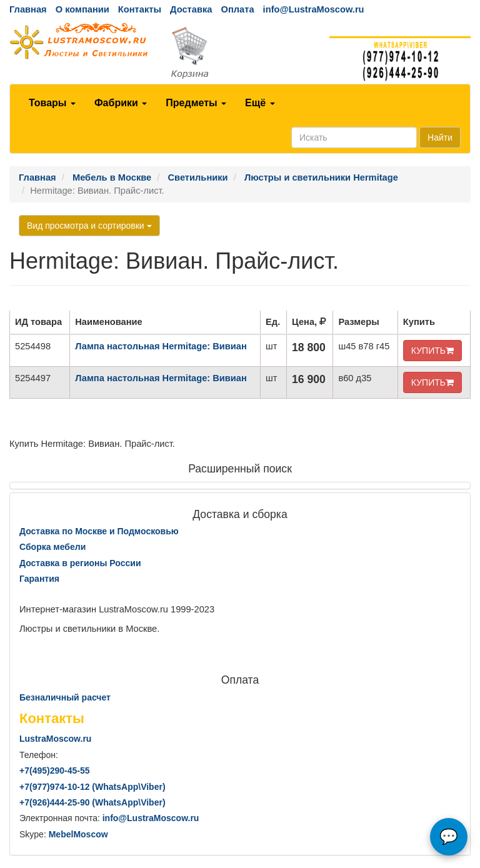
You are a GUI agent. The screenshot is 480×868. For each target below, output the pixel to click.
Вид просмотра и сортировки (89, 226)
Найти (440, 137)
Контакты (140, 9)
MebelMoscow (78, 834)
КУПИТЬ (432, 351)
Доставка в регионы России (80, 563)
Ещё (260, 103)
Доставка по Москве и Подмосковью (99, 531)
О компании (82, 9)
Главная (28, 9)
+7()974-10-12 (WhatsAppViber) (92, 787)
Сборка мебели (52, 547)
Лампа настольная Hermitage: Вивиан (161, 346)
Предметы (196, 103)
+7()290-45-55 (54, 771)
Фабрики (121, 103)
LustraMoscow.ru (55, 739)
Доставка (191, 9)
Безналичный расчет (65, 697)
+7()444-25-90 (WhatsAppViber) (92, 802)
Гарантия (39, 579)
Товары (52, 103)
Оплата (237, 9)
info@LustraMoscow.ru (314, 9)
